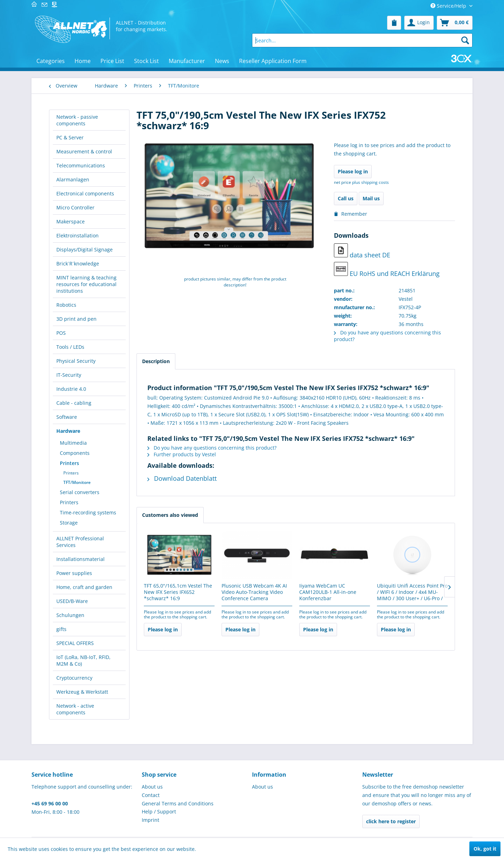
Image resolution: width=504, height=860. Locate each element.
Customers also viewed (170, 515)
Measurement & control (84, 151)
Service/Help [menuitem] (449, 6)
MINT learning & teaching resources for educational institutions (86, 284)
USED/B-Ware (72, 601)
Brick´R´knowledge (78, 263)
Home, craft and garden (84, 587)
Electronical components (85, 193)
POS (61, 333)
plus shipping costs (370, 182)
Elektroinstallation (78, 235)
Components (75, 453)
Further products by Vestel (182, 454)
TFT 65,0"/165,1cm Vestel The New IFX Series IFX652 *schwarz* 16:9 (178, 592)
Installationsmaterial (80, 559)
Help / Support (159, 812)
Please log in (353, 171)
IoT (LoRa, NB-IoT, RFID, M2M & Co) (83, 660)
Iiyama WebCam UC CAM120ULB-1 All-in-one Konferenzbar (328, 592)
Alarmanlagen (73, 179)
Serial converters (80, 492)
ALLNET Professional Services (80, 542)
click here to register (391, 821)
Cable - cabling (74, 403)
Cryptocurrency (74, 678)
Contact (151, 795)
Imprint (150, 820)
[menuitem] (394, 23)
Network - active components (75, 709)
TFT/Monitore (77, 482)
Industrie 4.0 (71, 389)
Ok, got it (485, 849)
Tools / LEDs (70, 347)
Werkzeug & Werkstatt (82, 692)
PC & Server (70, 137)
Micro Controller (75, 207)
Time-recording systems (88, 512)
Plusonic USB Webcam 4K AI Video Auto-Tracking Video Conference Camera (254, 592)
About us (152, 787)
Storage (69, 523)
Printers (69, 463)
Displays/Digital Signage (85, 249)
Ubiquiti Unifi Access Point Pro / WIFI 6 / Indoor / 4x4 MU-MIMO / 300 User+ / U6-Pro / (412, 592)
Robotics (66, 305)
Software (67, 417)
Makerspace (71, 221)
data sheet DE (362, 251)
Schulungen (70, 615)
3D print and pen (76, 319)
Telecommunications (81, 165)
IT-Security (69, 375)
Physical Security (76, 361)
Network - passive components (77, 120)
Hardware (68, 431)
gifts (61, 629)
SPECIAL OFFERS (75, 643)
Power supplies (74, 573)
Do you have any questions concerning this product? (212, 448)
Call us (346, 198)
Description (156, 361)
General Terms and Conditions (178, 803)
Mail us (371, 198)
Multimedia (73, 443)
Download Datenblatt (182, 478)
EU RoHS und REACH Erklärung (387, 270)
